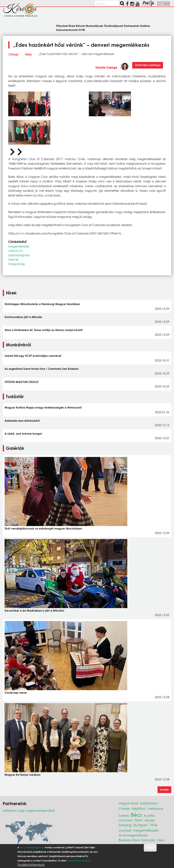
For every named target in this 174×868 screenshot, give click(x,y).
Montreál (125, 830)
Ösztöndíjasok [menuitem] (114, 26)
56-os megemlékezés (133, 835)
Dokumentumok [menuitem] (67, 30)
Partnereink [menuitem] (132, 26)
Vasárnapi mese (16, 693)
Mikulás (150, 820)
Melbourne (156, 809)
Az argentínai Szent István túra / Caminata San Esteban (42, 369)
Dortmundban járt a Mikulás (23, 317)
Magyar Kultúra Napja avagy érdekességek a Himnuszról (43, 407)
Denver (13, 259)
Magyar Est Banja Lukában (23, 775)
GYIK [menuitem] (82, 30)
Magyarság (16, 264)
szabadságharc (19, 255)
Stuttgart (140, 825)
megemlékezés (19, 246)
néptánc (139, 808)
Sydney (124, 815)
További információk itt (79, 861)
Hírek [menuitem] (72, 26)
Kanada (148, 840)
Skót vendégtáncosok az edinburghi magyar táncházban (43, 528)
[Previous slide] (12, 152)
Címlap (13, 54)
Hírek (28, 54)
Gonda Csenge (106, 67)
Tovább (164, 790)
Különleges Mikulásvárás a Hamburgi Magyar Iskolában (42, 304)
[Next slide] (19, 152)
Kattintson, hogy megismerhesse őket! (29, 811)
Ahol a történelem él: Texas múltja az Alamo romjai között (44, 330)
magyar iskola (128, 803)
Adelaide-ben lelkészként (22, 421)
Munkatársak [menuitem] (94, 26)
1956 (153, 825)
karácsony (149, 803)
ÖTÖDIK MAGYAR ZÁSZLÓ (22, 382)
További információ (31, 865)
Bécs (136, 815)
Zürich (138, 820)
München (126, 820)
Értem (150, 848)
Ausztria (149, 815)
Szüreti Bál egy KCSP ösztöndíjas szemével (33, 356)
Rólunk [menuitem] (80, 26)
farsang (125, 825)
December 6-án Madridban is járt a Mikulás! (34, 610)
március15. (16, 251)
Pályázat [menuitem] (62, 26)
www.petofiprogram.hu (32, 847)
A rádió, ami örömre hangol (23, 434)
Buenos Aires (129, 840)
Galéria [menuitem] (145, 26)
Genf (161, 840)
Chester (124, 809)
